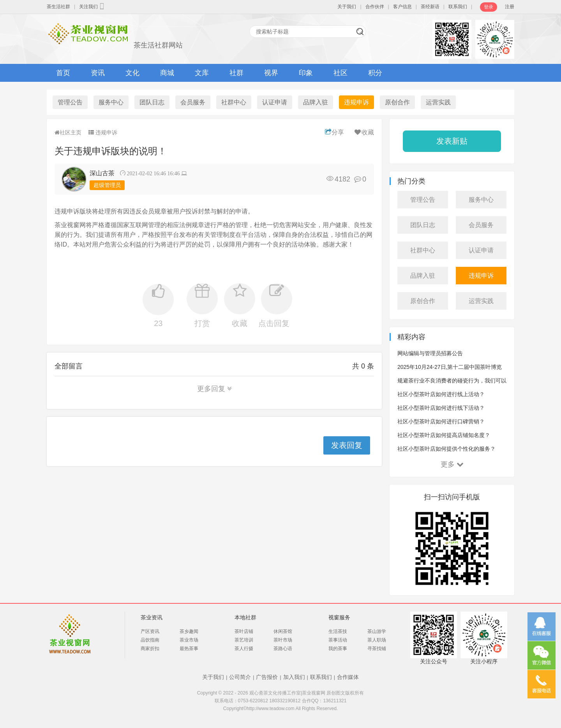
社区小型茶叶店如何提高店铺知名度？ (444, 435)
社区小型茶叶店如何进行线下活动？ (441, 408)
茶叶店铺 (244, 631)
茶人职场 (377, 640)
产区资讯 (150, 631)
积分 (375, 73)
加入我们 (294, 677)
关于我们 (347, 7)
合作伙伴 (375, 7)
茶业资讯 (152, 617)
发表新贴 (452, 141)
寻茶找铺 (377, 649)
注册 (510, 7)
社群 (236, 73)
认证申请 (275, 102)
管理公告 (70, 102)
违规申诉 (356, 102)
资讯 (98, 73)
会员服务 (193, 102)
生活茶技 (338, 631)
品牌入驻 (316, 102)
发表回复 (347, 445)
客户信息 (402, 7)
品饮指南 (150, 640)
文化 (132, 73)
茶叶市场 (283, 640)
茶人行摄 (244, 649)
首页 (63, 73)
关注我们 (92, 6)
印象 (306, 73)
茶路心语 (283, 649)
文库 (202, 73)
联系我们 (458, 7)
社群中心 (234, 102)
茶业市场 (189, 640)
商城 (167, 73)
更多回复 (214, 389)
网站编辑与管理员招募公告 (430, 353)
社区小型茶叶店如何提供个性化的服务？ (446, 449)
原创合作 (397, 102)
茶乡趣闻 (189, 631)
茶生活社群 (58, 7)
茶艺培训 (244, 640)
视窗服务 (339, 617)
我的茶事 (338, 649)
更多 (452, 464)
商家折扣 (150, 649)
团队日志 (152, 102)
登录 (489, 7)
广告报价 (267, 677)
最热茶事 (189, 649)
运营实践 (438, 102)
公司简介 (240, 677)
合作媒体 (348, 677)
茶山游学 (377, 631)
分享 (334, 132)
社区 (340, 73)
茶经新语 (430, 7)
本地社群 (245, 617)
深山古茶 (102, 173)
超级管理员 (107, 185)
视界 (271, 73)
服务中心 (111, 102)
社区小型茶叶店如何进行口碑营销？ (441, 421)
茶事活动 (338, 640)
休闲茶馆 (283, 631)
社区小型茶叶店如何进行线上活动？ (441, 394)
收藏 (364, 132)
